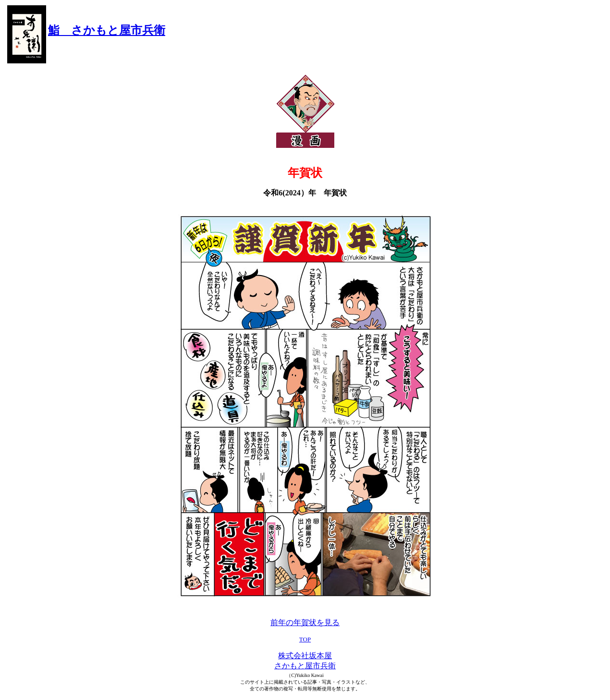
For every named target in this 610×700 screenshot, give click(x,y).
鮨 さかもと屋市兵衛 (107, 30)
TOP (305, 639)
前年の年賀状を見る (305, 622)
